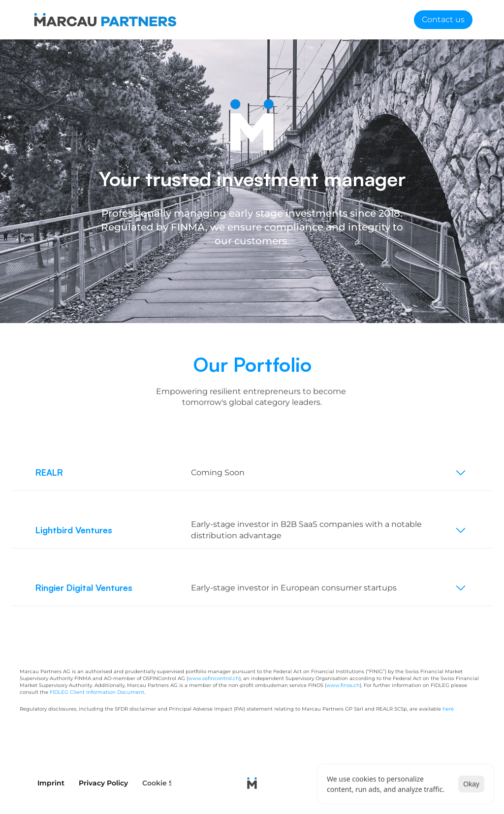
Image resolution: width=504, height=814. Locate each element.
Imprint (51, 782)
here (448, 709)
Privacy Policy (103, 782)
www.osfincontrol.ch (214, 678)
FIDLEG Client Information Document (97, 692)
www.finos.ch (343, 685)
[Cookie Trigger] (171, 783)
